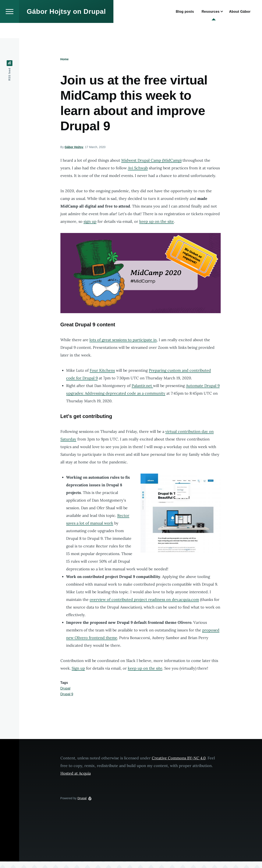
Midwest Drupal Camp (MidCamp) (151, 161)
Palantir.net (142, 386)
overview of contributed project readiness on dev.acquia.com (144, 600)
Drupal (65, 689)
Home (65, 59)
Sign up (78, 668)
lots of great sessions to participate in (123, 340)
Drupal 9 (67, 694)
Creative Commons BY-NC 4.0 (179, 758)
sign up (90, 222)
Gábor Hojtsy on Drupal (66, 27)
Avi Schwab (138, 168)
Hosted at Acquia (76, 773)
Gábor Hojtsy (74, 147)
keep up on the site (157, 222)
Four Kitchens (102, 371)
